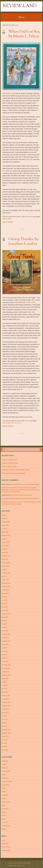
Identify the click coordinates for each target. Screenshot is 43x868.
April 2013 (4, 747)
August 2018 (5, 593)
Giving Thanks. (31, 302)
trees (19, 423)
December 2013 (6, 730)
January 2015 (5, 699)
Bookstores (5, 768)
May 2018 (4, 604)
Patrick (4, 499)
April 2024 (4, 539)
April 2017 (4, 627)
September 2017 (6, 614)
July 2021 (4, 570)
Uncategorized (6, 826)
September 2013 (6, 733)
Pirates (4, 812)
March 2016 (5, 661)
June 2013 (5, 740)
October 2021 (5, 566)
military (9, 219)
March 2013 (5, 750)
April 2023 (4, 549)
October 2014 (5, 709)
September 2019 (6, 583)
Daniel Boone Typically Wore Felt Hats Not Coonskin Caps (18, 488)
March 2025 (5, 532)
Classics (4, 775)
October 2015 (5, 672)
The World (5, 822)
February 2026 (6, 522)
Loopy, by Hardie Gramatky (9, 466)
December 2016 (6, 634)
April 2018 (4, 607)
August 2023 (5, 546)
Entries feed (5, 843)
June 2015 (5, 685)
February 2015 (6, 696)
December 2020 (6, 573)
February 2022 (6, 563)
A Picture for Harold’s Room (9, 460)
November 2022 (6, 556)
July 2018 (4, 597)
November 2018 (6, 587)
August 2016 (5, 644)
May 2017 (4, 624)
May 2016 (4, 655)
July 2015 (4, 682)
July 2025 (4, 529)
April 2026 (4, 518)
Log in (3, 840)
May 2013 (4, 743)
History (4, 788)
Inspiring (4, 798)
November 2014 (6, 706)
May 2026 (4, 515)
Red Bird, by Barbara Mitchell (10, 463)
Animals (4, 764)
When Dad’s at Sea (9, 93)
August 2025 (5, 525)
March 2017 (5, 631)
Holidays (4, 792)
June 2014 (5, 719)
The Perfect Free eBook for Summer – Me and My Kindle (18, 502)
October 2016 (5, 638)
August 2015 (5, 679)
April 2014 (4, 726)
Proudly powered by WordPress (16, 863)
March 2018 (5, 610)
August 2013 (5, 736)
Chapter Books (6, 771)
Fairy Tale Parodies (7, 781)
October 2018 (5, 590)
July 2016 (4, 648)
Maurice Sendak (6, 802)
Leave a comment (8, 222)
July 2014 (4, 716)
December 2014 (6, 702)
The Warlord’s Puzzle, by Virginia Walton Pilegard (15, 470)
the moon (14, 423)
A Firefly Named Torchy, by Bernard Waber (14, 473)
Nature (28, 421)
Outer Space (5, 809)
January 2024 (5, 542)
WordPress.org (6, 850)
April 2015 (4, 689)
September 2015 (6, 675)
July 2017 (4, 621)
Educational (30, 217)
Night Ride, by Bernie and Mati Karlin (22, 495)
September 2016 (6, 641)
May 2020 (4, 576)
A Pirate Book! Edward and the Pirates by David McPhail (23, 499)
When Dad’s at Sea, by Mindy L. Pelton (24, 34)
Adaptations (5, 761)
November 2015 (6, 668)
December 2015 (6, 665)
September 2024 (6, 535)
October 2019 (5, 580)
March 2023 (5, 552)
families (5, 219)
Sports (3, 819)
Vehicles (4, 829)
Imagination (5, 795)
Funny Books (5, 785)
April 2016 (4, 658)
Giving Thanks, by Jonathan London (24, 242)
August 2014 (5, 713)
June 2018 (5, 600)
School (4, 815)
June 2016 (5, 651)
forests (4, 423)
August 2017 (5, 617)
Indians (9, 423)
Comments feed (6, 847)
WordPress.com (19, 865)
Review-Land (20, 6)
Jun (4, 31)
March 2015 (5, 692)
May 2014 (4, 723)
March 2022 (5, 559)
